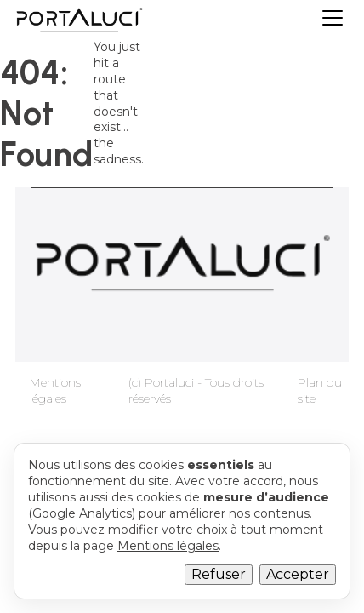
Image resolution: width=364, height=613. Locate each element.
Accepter (298, 574)
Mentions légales (55, 390)
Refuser (219, 574)
